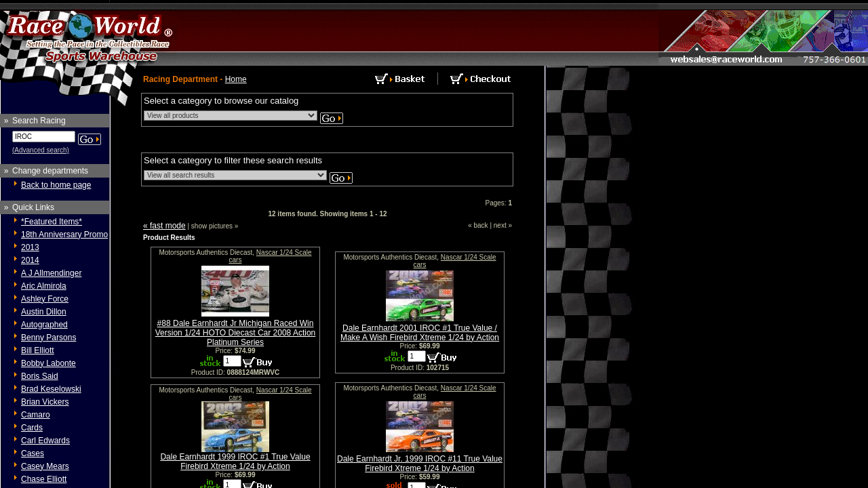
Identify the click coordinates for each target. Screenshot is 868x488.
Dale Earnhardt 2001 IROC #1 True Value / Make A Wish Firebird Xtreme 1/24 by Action (420, 333)
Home (236, 79)
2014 (30, 260)
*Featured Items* (52, 222)
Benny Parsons (48, 338)
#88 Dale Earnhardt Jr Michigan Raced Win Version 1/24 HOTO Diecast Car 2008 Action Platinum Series (236, 333)
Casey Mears (45, 466)
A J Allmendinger (51, 273)
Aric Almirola (44, 286)
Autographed (44, 325)
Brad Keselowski (51, 389)
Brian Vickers (45, 402)
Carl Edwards (45, 441)
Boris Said (40, 376)
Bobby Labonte (48, 363)
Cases (33, 453)
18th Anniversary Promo (64, 235)
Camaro (36, 415)
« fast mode (164, 226)
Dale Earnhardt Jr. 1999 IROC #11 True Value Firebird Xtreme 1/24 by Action (420, 464)
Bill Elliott (38, 350)
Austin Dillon (44, 312)
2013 (30, 247)
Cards (32, 428)
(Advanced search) (41, 150)
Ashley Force (45, 299)
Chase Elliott (44, 479)
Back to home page (56, 185)
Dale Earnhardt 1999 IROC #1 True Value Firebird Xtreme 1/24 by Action (235, 462)
